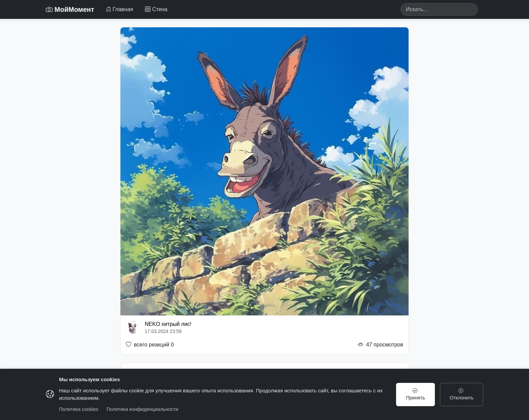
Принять (416, 394)
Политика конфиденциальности (142, 409)
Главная (119, 9)
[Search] (439, 9)
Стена (156, 9)
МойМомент (70, 9)
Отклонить (462, 394)
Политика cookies (79, 409)
